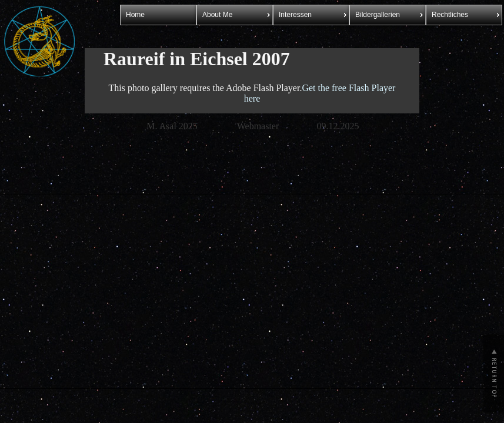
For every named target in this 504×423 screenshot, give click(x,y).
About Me (217, 15)
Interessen (295, 15)
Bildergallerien (378, 15)
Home (135, 15)
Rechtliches (450, 15)
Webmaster (258, 126)
